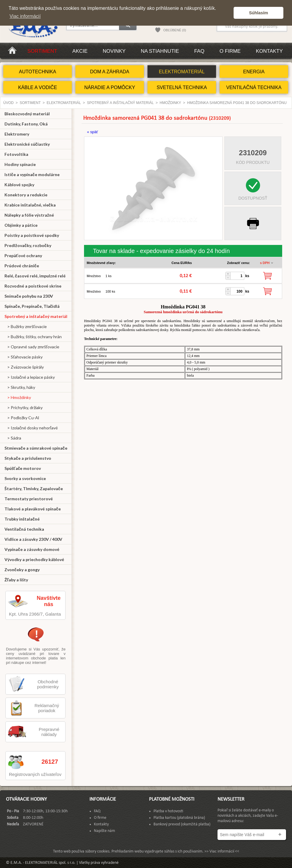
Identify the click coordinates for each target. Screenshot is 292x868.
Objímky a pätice (21, 225)
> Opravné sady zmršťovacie (32, 347)
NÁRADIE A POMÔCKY (110, 87)
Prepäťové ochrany (23, 256)
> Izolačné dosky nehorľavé (31, 428)
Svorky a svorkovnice (25, 478)
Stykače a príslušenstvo (28, 458)
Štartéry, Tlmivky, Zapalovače (34, 489)
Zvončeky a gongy (22, 570)
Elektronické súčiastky (27, 144)
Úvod (8, 103)
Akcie (80, 51)
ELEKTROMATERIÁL (182, 72)
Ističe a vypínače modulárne (32, 174)
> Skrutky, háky (20, 387)
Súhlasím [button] (259, 13)
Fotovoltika (16, 154)
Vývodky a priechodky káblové (34, 559)
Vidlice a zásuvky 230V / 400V (33, 539)
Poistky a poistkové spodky (32, 235)
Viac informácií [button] (25, 16)
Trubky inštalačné (22, 519)
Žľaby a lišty (16, 580)
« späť (93, 132)
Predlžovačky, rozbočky (28, 245)
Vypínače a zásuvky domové (32, 549)
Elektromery (17, 134)
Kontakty (269, 51)
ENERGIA (254, 72)
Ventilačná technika (24, 529)
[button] (227, 13)
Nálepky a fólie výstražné (29, 215)
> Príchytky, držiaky (24, 407)
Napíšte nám (104, 831)
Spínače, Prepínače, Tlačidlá (32, 306)
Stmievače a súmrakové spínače (36, 448)
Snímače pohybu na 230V (29, 296)
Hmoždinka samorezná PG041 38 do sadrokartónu (237, 103)
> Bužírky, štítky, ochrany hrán (33, 337)
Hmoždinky (170, 103)
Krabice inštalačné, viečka (30, 205)
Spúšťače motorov (23, 468)
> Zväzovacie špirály (24, 367)
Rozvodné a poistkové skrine (33, 286)
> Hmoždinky (18, 397)
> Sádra (13, 438)
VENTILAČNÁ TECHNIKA (254, 87)
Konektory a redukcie (26, 195)
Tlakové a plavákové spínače (33, 509)
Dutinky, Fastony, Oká (26, 124)
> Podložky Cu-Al (22, 418)
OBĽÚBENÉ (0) (175, 30)
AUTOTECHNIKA (37, 72)
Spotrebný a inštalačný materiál (120, 103)
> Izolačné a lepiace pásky (30, 377)
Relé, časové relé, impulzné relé (35, 276)
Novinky (114, 51)
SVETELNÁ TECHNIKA (182, 87)
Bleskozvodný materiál (27, 114)
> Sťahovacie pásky (24, 357)
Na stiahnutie (160, 51)
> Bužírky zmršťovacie (26, 326)
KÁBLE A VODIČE (38, 87)
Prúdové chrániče (22, 266)
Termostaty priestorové (29, 499)
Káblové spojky (19, 185)
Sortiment (42, 51)
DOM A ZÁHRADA (110, 72)
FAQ (199, 51)
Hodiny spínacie (20, 164)
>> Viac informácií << (222, 851)
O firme (230, 51)
